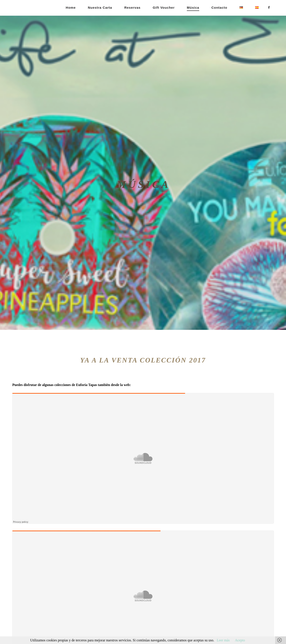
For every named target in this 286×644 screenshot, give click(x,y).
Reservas (132, 8)
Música (193, 8)
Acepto (240, 640)
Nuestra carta (100, 8)
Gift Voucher (164, 8)
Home (71, 8)
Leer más (223, 640)
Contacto (219, 8)
